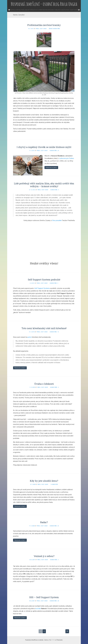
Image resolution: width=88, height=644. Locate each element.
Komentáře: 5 (54, 283)
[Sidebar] (9, 10)
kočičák (38, 609)
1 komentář (54, 484)
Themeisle (60, 640)
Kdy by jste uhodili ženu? (44, 481)
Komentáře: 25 (54, 526)
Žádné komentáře (54, 29)
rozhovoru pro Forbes (67, 158)
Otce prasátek (57, 220)
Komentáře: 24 (54, 151)
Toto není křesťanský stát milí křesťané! (44, 328)
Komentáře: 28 (54, 601)
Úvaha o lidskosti (44, 384)
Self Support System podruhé (44, 280)
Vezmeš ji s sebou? (44, 556)
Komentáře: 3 (54, 560)
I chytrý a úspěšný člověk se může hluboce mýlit (44, 147)
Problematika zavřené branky (44, 25)
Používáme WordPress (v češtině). (34, 640)
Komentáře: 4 (55, 190)
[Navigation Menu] (79, 10)
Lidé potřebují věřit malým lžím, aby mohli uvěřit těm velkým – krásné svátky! (44, 185)
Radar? (44, 522)
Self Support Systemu (42, 288)
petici (30, 337)
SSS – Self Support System (44, 597)
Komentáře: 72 (54, 332)
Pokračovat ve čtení (51, 168)
